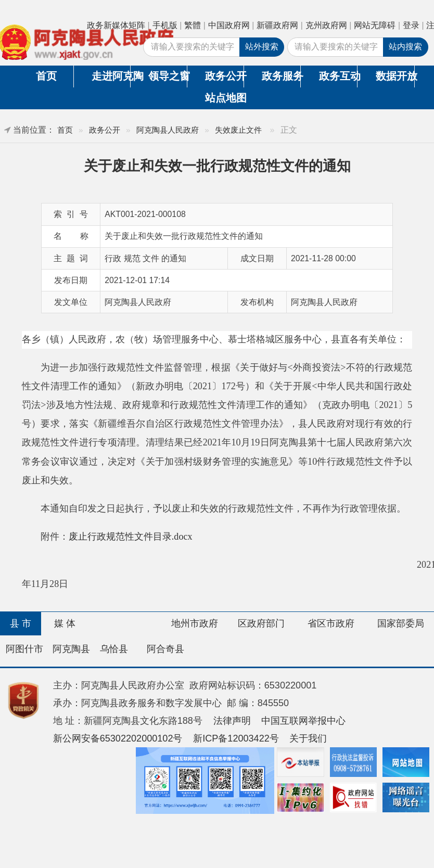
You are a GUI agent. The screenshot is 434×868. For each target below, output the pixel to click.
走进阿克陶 (111, 76)
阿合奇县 (165, 649)
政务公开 (224, 76)
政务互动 (338, 76)
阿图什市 (24, 649)
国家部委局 (401, 623)
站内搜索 (405, 47)
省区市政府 (331, 623)
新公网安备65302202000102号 (118, 738)
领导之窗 (168, 76)
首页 (46, 76)
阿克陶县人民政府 (168, 130)
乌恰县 (114, 649)
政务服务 (281, 76)
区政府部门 (261, 623)
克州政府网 (326, 25)
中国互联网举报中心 (303, 721)
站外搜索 (262, 47)
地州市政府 (195, 623)
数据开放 (395, 76)
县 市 (21, 623)
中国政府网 (229, 25)
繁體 (193, 25)
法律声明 (232, 721)
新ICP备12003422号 (236, 738)
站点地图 (225, 98)
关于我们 (308, 738)
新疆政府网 (277, 25)
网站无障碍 (375, 25)
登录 (411, 25)
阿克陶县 (71, 649)
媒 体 (65, 623)
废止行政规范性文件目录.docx (131, 537)
